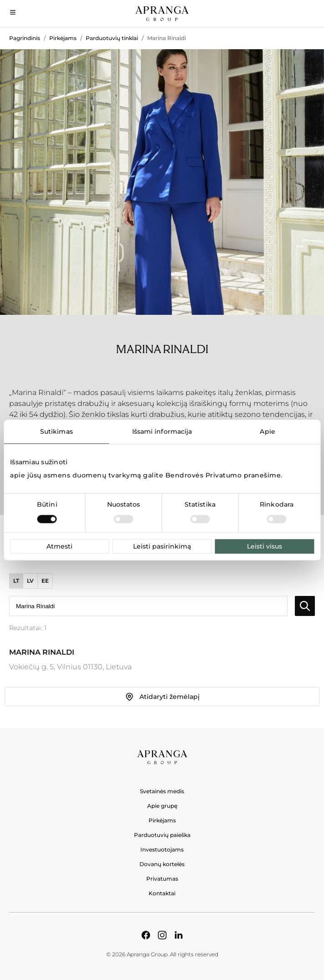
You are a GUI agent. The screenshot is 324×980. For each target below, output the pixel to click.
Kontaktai (162, 893)
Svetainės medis (162, 791)
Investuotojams (162, 849)
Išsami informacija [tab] (162, 431)
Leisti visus (265, 546)
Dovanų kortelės (162, 864)
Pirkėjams (63, 38)
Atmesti (59, 546)
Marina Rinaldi (167, 38)
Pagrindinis (25, 38)
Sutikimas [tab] (57, 431)
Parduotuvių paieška (162, 835)
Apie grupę (162, 806)
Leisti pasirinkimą (162, 546)
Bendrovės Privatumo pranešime (223, 475)
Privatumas (162, 879)
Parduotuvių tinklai (112, 38)
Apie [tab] (267, 431)
